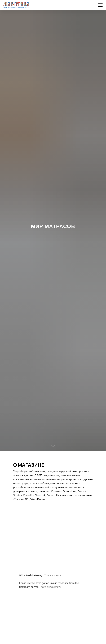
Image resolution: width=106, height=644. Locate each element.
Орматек (56, 491)
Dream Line (70, 491)
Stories (17, 495)
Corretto (28, 495)
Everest (82, 491)
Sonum (51, 495)
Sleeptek (40, 495)
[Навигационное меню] (100, 5)
